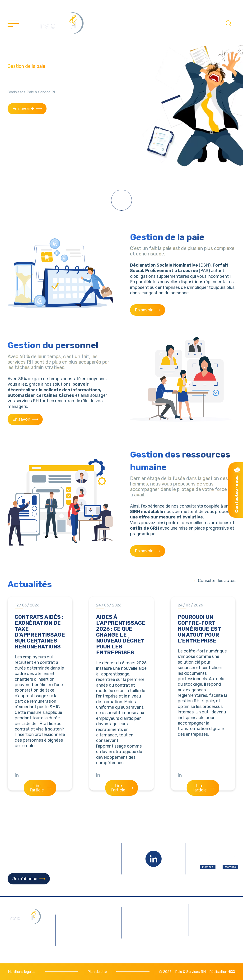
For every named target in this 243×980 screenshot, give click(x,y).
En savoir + (23, 109)
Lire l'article (37, 788)
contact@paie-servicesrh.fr (88, 938)
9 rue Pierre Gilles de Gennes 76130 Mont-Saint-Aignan (88, 919)
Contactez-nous (237, 494)
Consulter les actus (217, 581)
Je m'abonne (25, 879)
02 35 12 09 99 (85, 949)
